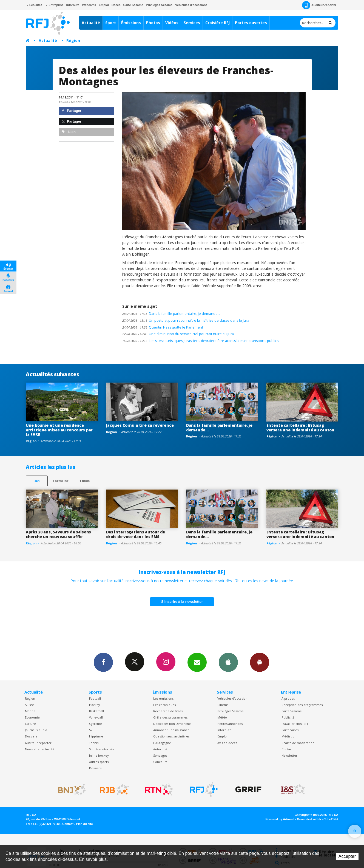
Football (95, 698)
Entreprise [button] (54, 5)
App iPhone (228, 662)
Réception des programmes (302, 705)
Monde (30, 711)
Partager (72, 111)
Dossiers (31, 736)
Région (73, 40)
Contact (287, 749)
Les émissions (163, 698)
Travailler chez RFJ (295, 724)
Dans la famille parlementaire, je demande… (171, 314)
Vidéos (172, 23)
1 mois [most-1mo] (85, 481)
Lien (69, 132)
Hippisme (96, 736)
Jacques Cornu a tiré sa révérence (140, 425)
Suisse (29, 705)
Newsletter (289, 755)
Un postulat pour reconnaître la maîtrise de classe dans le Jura (186, 320)
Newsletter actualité (40, 749)
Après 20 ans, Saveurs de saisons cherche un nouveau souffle (58, 534)
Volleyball (96, 717)
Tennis (94, 743)
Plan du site (84, 824)
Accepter (347, 856)
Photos (153, 23)
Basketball (96, 711)
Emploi (104, 5)
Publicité (288, 717)
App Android (260, 662)
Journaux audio (36, 730)
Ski (91, 730)
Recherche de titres (168, 711)
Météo (222, 717)
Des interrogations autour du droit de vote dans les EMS (136, 534)
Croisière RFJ (217, 23)
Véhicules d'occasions (191, 5)
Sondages (160, 755)
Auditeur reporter (38, 743)
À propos (288, 698)
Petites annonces (230, 724)
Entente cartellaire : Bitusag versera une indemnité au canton (300, 428)
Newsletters (197, 662)
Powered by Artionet (280, 819)
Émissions (131, 23)
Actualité (91, 23)
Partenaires (290, 730)
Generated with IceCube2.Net (318, 819)
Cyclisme (96, 724)
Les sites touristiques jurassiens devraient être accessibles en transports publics (200, 341)
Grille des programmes (170, 717)
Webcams (89, 5)
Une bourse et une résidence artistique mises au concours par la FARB (59, 430)
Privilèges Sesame (231, 711)
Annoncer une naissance (171, 730)
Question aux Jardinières (171, 736)
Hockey (94, 705)
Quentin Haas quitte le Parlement (163, 327)
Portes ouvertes (251, 23)
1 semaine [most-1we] (61, 481)
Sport (111, 23)
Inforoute (73, 5)
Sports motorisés (102, 749)
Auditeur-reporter (319, 5)
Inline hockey (99, 755)
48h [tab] (37, 481)
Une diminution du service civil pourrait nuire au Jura (178, 334)
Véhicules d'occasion (232, 698)
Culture (30, 724)
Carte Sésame (133, 5)
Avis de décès (227, 743)
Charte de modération (298, 743)
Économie (32, 717)
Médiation (289, 736)
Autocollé (160, 749)
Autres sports (99, 762)
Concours (160, 762)
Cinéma (223, 705)
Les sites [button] (34, 5)
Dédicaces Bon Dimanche (172, 724)
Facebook (103, 662)
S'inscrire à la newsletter (182, 602)
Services (192, 23)
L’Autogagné (162, 743)
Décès (116, 5)
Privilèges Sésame (159, 5)
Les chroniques (164, 705)
